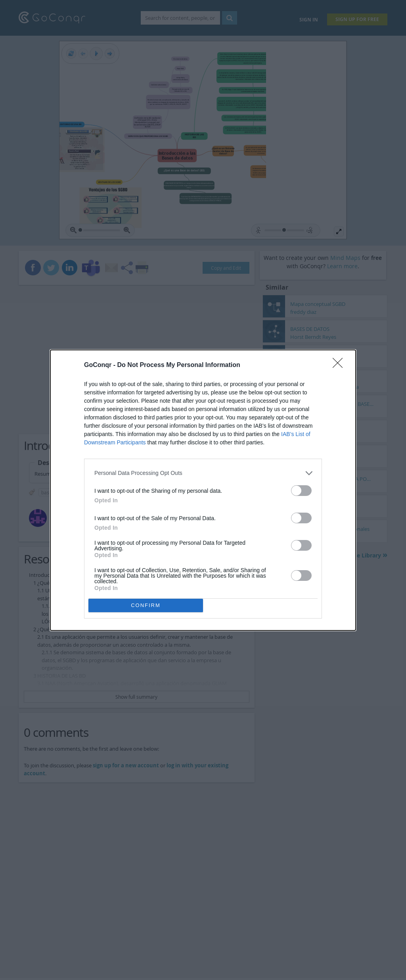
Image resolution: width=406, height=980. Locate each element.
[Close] (340, 365)
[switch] (301, 491)
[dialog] (203, 490)
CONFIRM (146, 605)
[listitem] (203, 473)
